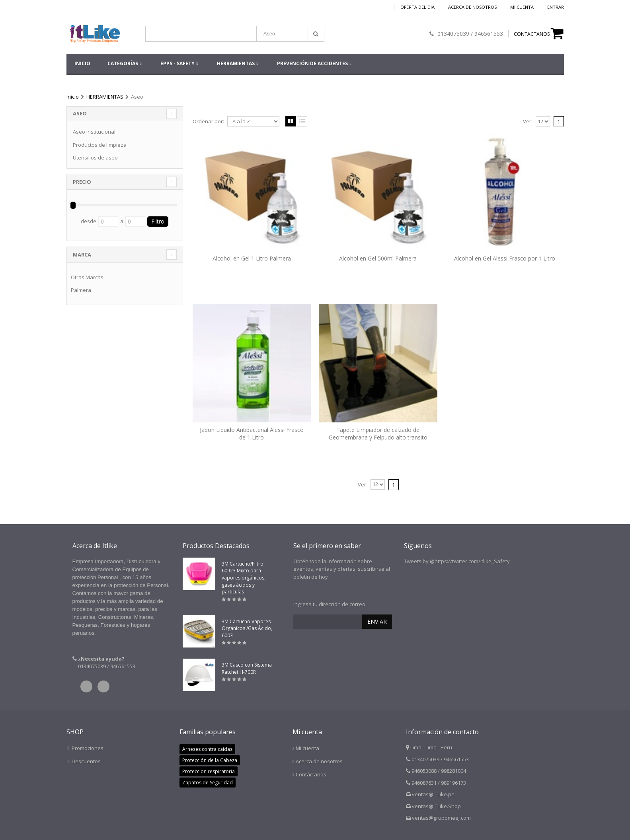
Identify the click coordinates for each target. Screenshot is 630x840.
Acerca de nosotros (472, 7)
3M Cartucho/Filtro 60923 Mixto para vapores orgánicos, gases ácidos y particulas (244, 578)
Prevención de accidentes (312, 63)
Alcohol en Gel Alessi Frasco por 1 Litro (505, 258)
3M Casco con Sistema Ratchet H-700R (247, 668)
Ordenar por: (208, 122)
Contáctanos (311, 774)
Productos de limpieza (100, 145)
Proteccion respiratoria (209, 771)
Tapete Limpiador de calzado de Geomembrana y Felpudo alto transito (378, 434)
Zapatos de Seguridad (208, 783)
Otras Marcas (87, 277)
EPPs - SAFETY (177, 63)
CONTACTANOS (532, 34)
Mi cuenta (522, 7)
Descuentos (86, 761)
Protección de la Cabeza (210, 760)
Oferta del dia (417, 7)
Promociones (88, 748)
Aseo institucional (94, 132)
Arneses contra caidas (207, 749)
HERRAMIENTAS (236, 63)
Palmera (81, 290)
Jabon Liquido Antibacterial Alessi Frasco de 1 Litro (252, 434)
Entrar (556, 7)
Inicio (73, 97)
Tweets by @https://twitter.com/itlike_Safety (457, 561)
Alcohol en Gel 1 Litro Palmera (252, 258)
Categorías (123, 63)
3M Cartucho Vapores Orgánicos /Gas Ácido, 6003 (247, 628)
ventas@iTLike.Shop (436, 806)
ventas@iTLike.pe (433, 794)
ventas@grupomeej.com (441, 818)
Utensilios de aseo (95, 157)
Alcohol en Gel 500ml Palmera (378, 258)
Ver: (528, 122)
